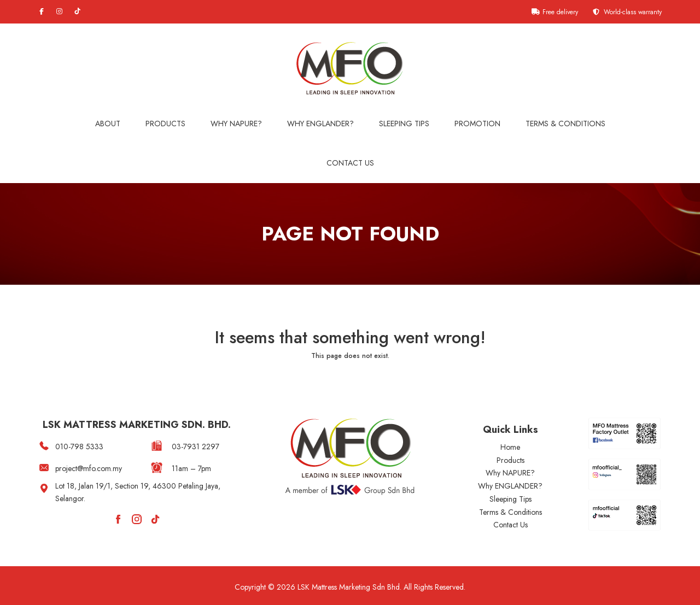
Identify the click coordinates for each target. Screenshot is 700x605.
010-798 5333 (79, 447)
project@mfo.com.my (89, 468)
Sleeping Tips (404, 124)
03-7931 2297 (196, 447)
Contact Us (350, 163)
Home (510, 447)
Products (165, 124)
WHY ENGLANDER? (320, 124)
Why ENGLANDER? (510, 486)
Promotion (477, 124)
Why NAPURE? (236, 124)
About (108, 124)
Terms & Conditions (565, 124)
